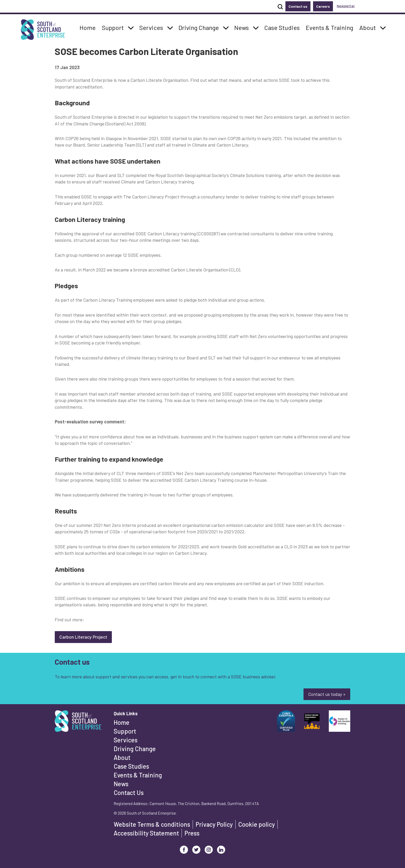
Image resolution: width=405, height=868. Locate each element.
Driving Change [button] (198, 27)
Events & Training (138, 775)
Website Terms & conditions (152, 824)
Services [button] (153, 27)
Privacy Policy (214, 824)
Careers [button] (323, 6)
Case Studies (131, 766)
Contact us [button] (298, 6)
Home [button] (89, 27)
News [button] (243, 27)
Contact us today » (327, 694)
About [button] (369, 27)
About (122, 757)
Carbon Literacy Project (83, 637)
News (121, 784)
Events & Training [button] (329, 27)
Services (126, 740)
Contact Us (129, 793)
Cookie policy (256, 824)
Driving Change (135, 749)
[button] (131, 28)
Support (125, 731)
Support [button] (114, 27)
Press (192, 833)
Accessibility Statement (146, 833)
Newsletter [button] (346, 6)
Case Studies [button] (282, 27)
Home (122, 722)
